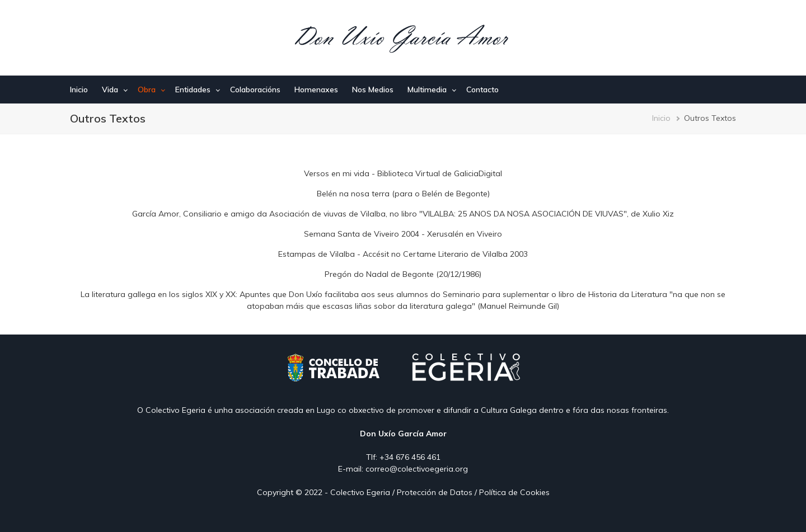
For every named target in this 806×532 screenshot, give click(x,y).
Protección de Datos (435, 492)
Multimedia (427, 90)
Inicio (79, 90)
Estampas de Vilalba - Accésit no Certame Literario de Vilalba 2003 (403, 254)
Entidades (193, 90)
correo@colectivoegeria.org (417, 469)
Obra (147, 90)
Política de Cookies (514, 492)
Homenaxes (316, 90)
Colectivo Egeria (360, 492)
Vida (110, 90)
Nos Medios (373, 90)
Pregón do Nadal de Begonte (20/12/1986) (403, 274)
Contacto (482, 90)
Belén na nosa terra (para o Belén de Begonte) (403, 194)
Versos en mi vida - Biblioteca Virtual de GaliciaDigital (403, 173)
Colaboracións (255, 90)
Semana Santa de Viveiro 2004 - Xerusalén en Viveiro (403, 234)
